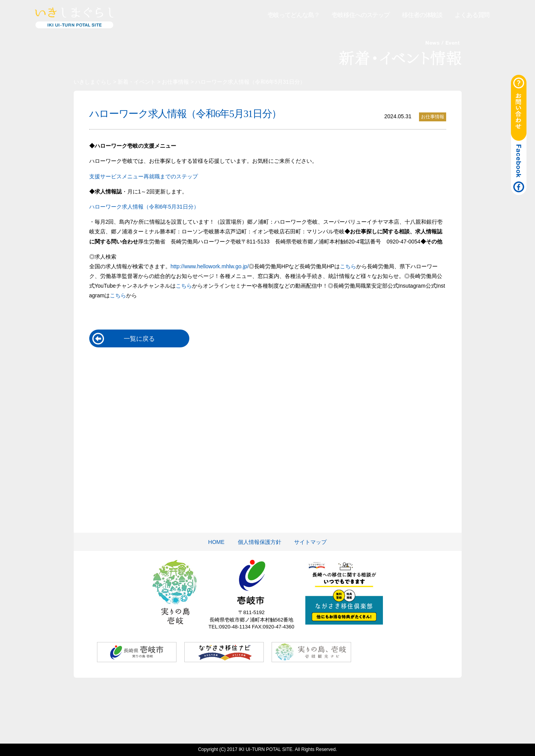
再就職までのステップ (171, 176)
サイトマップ (310, 542)
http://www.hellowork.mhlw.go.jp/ (210, 266)
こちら (348, 266)
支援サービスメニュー (116, 176)
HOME (216, 542)
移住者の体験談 (422, 15)
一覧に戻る (139, 339)
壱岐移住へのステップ (361, 15)
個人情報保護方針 (260, 542)
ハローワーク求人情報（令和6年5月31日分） (144, 207)
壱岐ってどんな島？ (294, 15)
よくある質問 (472, 15)
